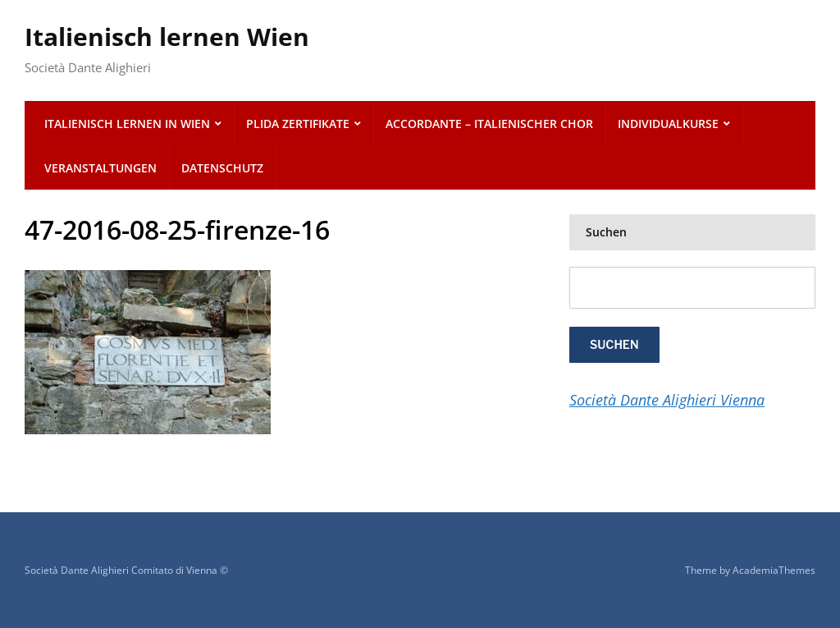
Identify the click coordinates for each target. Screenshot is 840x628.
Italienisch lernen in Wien (127, 124)
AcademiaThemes (774, 570)
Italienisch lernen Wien (167, 37)
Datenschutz (222, 168)
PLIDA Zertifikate (298, 124)
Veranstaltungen (100, 168)
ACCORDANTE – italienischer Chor (489, 124)
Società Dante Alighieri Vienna (667, 400)
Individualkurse (668, 124)
